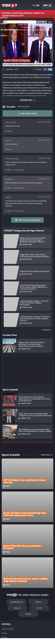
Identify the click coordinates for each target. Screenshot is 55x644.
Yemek (28, 590)
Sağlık (18, 583)
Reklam (5, 610)
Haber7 (44, 635)
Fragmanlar (18, 576)
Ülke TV (32, 635)
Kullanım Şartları (8, 604)
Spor (38, 583)
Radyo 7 (16, 635)
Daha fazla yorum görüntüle (28, 219)
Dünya (37, 576)
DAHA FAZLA (47, 454)
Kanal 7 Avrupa (24, 635)
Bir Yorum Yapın (28, 114)
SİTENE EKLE (45, 329)
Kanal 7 (7, 635)
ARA (36, 6)
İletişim (5, 615)
